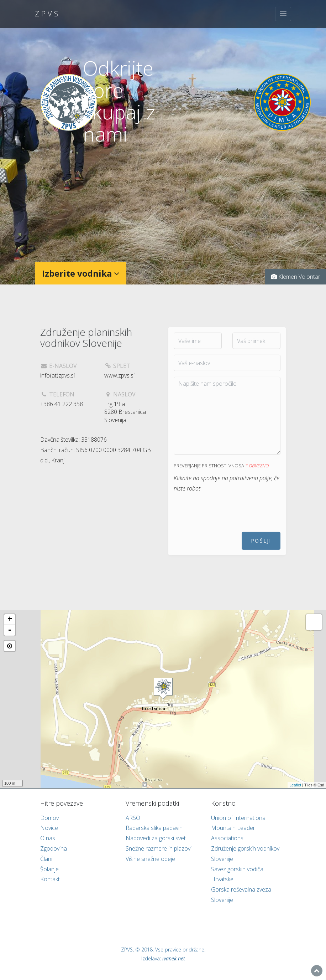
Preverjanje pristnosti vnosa (221, 473)
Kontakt (50, 879)
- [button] (10, 630)
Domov (49, 818)
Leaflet (295, 785)
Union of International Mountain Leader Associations (239, 828)
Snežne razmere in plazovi (159, 848)
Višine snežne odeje (150, 859)
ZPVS (48, 14)
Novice (49, 828)
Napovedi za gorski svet (156, 838)
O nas (48, 838)
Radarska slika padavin (154, 828)
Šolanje (49, 869)
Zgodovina (54, 848)
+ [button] (10, 620)
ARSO (133, 818)
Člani (46, 859)
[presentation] (228, 519)
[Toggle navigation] (283, 14)
